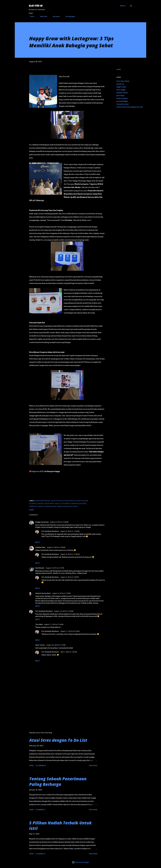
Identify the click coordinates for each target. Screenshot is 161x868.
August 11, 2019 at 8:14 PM (70, 631)
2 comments (40, 854)
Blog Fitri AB (35, 6)
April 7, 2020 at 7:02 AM (69, 652)
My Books (55, 16)
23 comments (41, 765)
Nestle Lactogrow (122, 98)
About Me (42, 16)
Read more (93, 765)
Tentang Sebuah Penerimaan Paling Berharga (58, 781)
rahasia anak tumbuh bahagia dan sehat (130, 107)
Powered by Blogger (80, 862)
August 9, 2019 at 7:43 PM (62, 593)
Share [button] (119, 69)
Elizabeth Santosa (122, 93)
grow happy (120, 95)
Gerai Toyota (40, 645)
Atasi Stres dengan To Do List (58, 740)
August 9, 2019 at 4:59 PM (70, 577)
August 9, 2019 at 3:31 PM (55, 568)
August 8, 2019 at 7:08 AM (56, 547)
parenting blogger (122, 101)
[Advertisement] (64, 706)
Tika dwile (39, 624)
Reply (38, 542)
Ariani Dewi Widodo (123, 81)
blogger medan (121, 87)
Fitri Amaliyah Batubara (50, 531)
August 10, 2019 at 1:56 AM (64, 611)
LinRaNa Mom (40, 547)
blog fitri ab (120, 84)
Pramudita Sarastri (123, 104)
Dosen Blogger (121, 90)
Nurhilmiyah (40, 568)
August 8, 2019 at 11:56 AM (70, 531)
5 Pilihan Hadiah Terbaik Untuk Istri (60, 826)
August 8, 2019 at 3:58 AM (59, 522)
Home (31, 16)
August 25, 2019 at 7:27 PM (56, 645)
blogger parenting (42, 522)
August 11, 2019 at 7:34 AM (54, 624)
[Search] (123, 6)
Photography (69, 16)
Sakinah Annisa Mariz (43, 593)
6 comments (40, 810)
